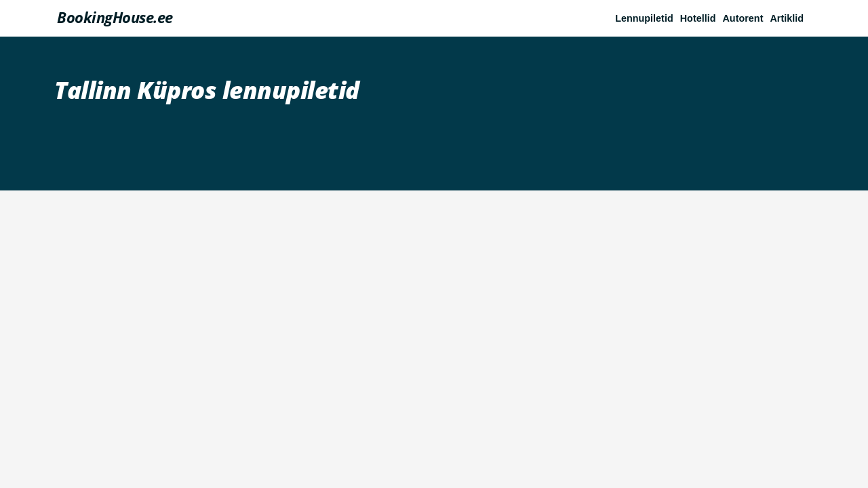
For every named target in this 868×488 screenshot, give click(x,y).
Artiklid (787, 18)
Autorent (743, 18)
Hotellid (698, 18)
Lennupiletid (644, 18)
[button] (790, 18)
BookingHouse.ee (115, 17)
